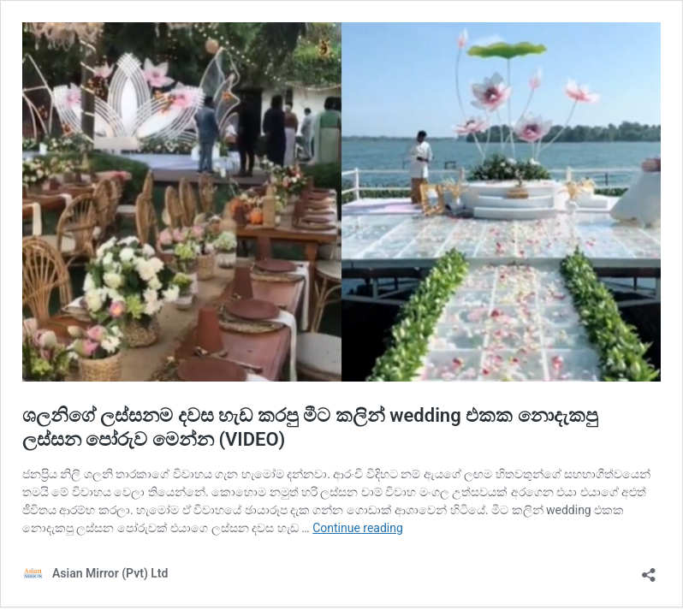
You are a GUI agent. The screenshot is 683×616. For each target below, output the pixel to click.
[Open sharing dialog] (649, 569)
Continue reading (358, 528)
